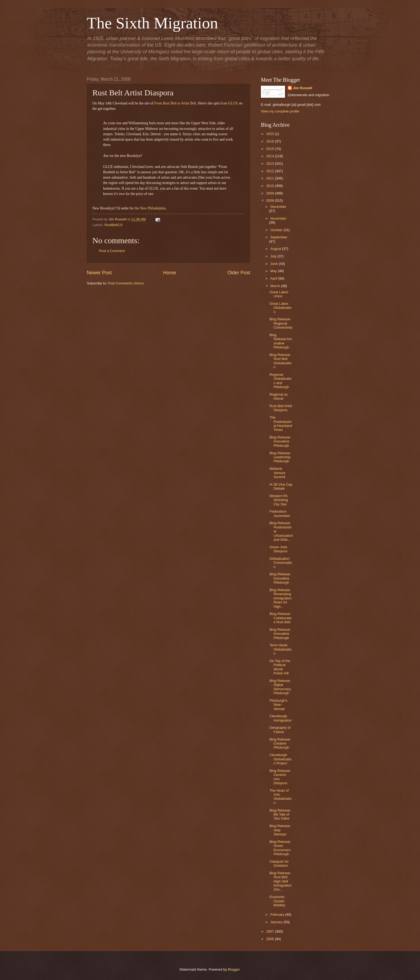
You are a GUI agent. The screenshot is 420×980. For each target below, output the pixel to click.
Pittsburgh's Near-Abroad (278, 705)
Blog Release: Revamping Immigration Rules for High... (280, 598)
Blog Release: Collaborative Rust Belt (281, 618)
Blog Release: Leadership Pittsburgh (280, 457)
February (278, 915)
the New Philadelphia (150, 208)
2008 (271, 200)
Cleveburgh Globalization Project (280, 759)
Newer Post (99, 273)
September (279, 237)
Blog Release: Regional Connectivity (281, 323)
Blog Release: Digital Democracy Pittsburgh (280, 687)
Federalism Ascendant (280, 513)
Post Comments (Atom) (126, 283)
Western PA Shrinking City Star (279, 500)
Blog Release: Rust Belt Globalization (280, 361)
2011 (271, 178)
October (277, 230)
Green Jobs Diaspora (278, 549)
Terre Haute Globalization (280, 649)
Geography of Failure (280, 730)
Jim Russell (303, 88)
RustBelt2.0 (113, 225)
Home (170, 273)
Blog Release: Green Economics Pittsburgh (280, 848)
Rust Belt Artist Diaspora (281, 408)
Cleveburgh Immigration (280, 718)
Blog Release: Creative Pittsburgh (280, 744)
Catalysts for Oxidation (279, 863)
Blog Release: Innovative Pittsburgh (280, 441)
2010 (271, 186)
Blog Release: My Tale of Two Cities (280, 814)
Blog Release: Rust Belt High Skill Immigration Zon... (280, 881)
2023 (271, 134)
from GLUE (229, 103)
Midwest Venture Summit (277, 473)
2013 (271, 164)
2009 (271, 193)
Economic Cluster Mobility (277, 901)
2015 (271, 149)
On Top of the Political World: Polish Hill (280, 667)
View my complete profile (280, 111)
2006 (271, 939)
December (278, 207)
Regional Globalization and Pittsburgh (280, 381)
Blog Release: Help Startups (280, 830)
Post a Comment (112, 251)
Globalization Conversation (281, 563)
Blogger (234, 969)
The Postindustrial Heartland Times (281, 424)
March (275, 286)
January (277, 922)
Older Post (239, 273)
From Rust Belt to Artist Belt (175, 103)
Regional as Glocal (279, 396)
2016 (271, 141)
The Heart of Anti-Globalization (280, 797)
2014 (271, 156)
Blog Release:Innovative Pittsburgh (281, 341)
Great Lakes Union (279, 294)
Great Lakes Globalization (280, 308)
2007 (271, 931)
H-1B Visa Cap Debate (281, 486)
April (274, 278)
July (274, 256)
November (278, 218)
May (274, 271)
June (275, 264)
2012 (271, 171)
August (276, 249)
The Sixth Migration (152, 23)
